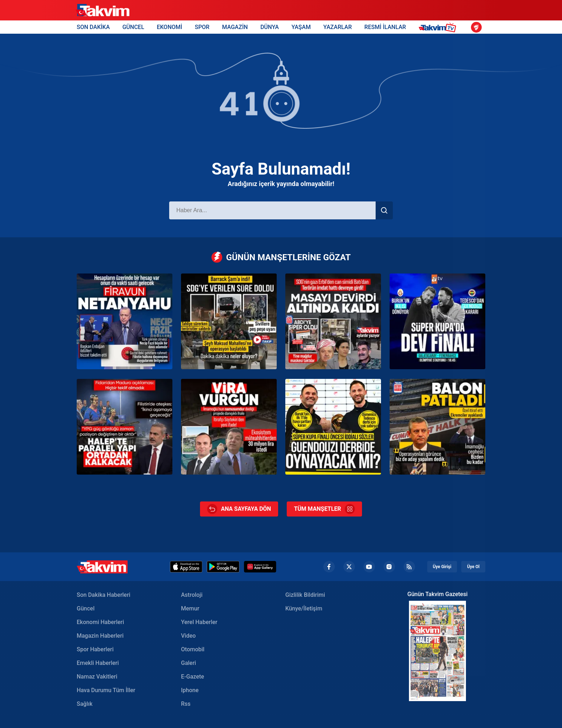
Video (188, 636)
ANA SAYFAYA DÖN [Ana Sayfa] (239, 509)
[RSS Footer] (409, 567)
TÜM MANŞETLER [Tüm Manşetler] (324, 509)
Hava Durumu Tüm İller (106, 690)
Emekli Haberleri (98, 663)
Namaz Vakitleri (97, 677)
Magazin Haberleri (100, 636)
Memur (190, 608)
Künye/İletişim (304, 608)
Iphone (190, 690)
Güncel (86, 608)
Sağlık (85, 704)
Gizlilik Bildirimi (305, 595)
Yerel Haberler (199, 622)
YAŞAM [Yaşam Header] (301, 27)
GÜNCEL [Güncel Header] (133, 27)
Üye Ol (473, 567)
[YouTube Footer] (369, 567)
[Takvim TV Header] (439, 27)
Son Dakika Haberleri (104, 595)
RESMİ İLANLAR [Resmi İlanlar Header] (385, 27)
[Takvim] (103, 10)
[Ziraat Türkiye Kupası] (476, 27)
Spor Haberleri (95, 649)
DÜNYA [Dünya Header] (270, 27)
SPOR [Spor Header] (202, 27)
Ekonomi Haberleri (100, 622)
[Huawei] (260, 567)
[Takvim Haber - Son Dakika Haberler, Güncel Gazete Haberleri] (102, 567)
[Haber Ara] (272, 210)
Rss (186, 704)
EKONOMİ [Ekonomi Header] (169, 27)
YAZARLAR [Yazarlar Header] (337, 27)
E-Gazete (192, 677)
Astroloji (192, 595)
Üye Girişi (442, 567)
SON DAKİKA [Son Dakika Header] (93, 27)
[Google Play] (223, 567)
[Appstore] (186, 567)
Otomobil (193, 649)
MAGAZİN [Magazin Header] (235, 27)
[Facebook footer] (329, 567)
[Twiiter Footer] (349, 567)
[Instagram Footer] (389, 567)
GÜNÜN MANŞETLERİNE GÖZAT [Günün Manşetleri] (281, 257)
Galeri (189, 663)
